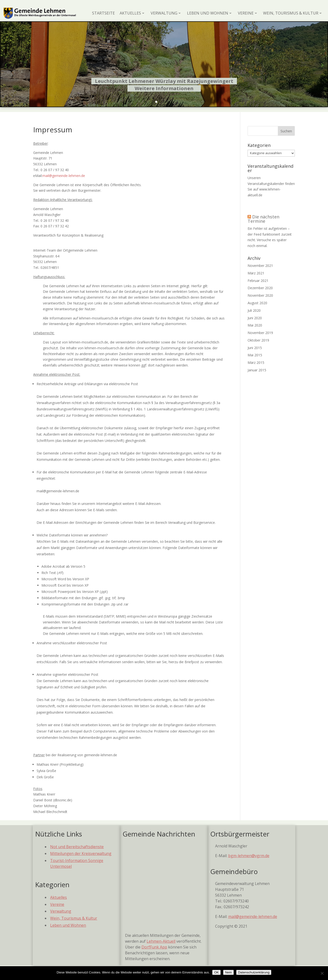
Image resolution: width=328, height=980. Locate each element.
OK (216, 972)
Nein (228, 972)
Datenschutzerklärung (254, 972)
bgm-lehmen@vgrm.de (249, 856)
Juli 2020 (254, 310)
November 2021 (260, 266)
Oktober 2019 (258, 340)
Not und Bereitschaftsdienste (77, 847)
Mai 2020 (255, 325)
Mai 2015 (255, 355)
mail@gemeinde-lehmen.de (64, 176)
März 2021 (256, 273)
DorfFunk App (154, 947)
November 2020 (260, 295)
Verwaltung (61, 911)
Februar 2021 (258, 281)
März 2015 (256, 363)
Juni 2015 (255, 348)
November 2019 (260, 333)
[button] (156, 102)
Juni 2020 (255, 318)
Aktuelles (59, 897)
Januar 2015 (257, 370)
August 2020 (257, 303)
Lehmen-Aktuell (161, 941)
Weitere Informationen (164, 88)
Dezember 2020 (260, 288)
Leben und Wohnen (68, 925)
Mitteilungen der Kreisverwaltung (81, 853)
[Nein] (322, 973)
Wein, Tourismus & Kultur (74, 918)
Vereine (57, 904)
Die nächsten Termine (263, 219)
